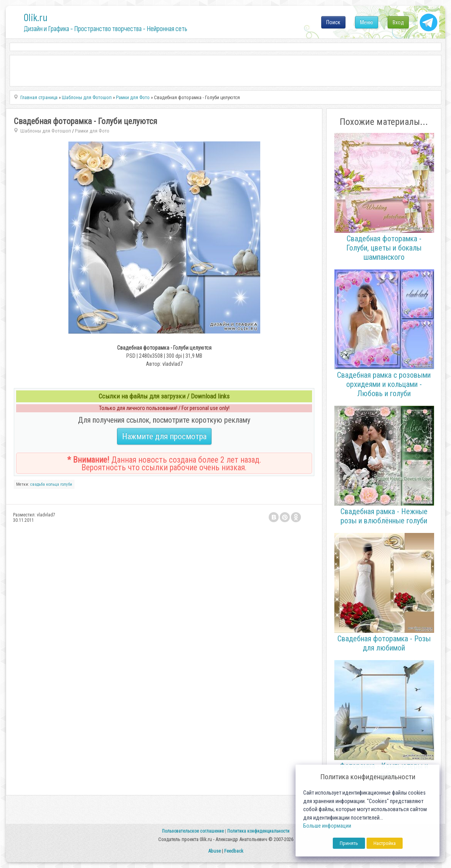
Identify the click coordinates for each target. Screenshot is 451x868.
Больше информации (327, 826)
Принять (349, 843)
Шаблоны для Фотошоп (46, 131)
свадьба (38, 484)
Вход (398, 22)
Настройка (385, 843)
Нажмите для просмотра (164, 436)
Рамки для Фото (92, 131)
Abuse (214, 851)
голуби (66, 484)
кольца (53, 484)
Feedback (234, 851)
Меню (367, 22)
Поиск (333, 22)
